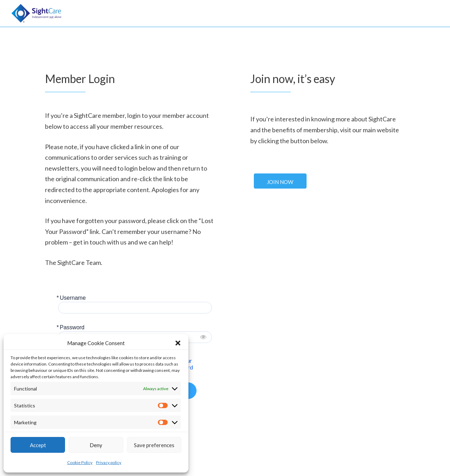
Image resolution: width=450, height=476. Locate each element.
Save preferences (154, 445)
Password (72, 327)
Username (73, 298)
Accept (38, 445)
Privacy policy (109, 462)
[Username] (135, 308)
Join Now (280, 182)
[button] (178, 343)
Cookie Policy (80, 462)
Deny (96, 445)
